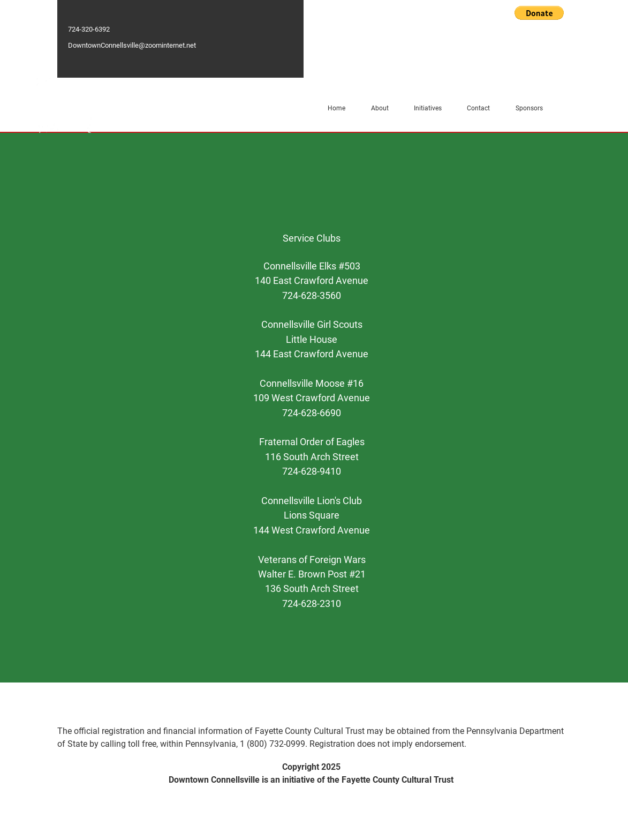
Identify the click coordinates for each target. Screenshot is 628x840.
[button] (539, 13)
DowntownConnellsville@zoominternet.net (132, 45)
